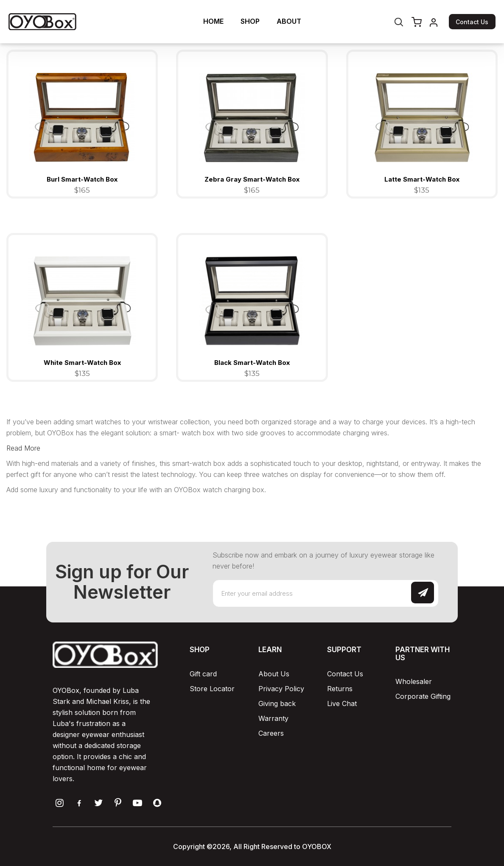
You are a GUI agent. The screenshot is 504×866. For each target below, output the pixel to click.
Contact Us (472, 22)
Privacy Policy (281, 689)
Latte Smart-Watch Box (422, 179)
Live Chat (342, 703)
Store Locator (212, 689)
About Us (274, 674)
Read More (23, 448)
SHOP (250, 21)
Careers (271, 733)
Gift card (203, 674)
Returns (340, 689)
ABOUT (289, 21)
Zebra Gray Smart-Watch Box (252, 179)
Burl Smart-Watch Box (82, 179)
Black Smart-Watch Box (252, 363)
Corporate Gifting (423, 696)
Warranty (273, 718)
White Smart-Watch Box (82, 363)
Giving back (277, 703)
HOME (213, 21)
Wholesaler (414, 681)
